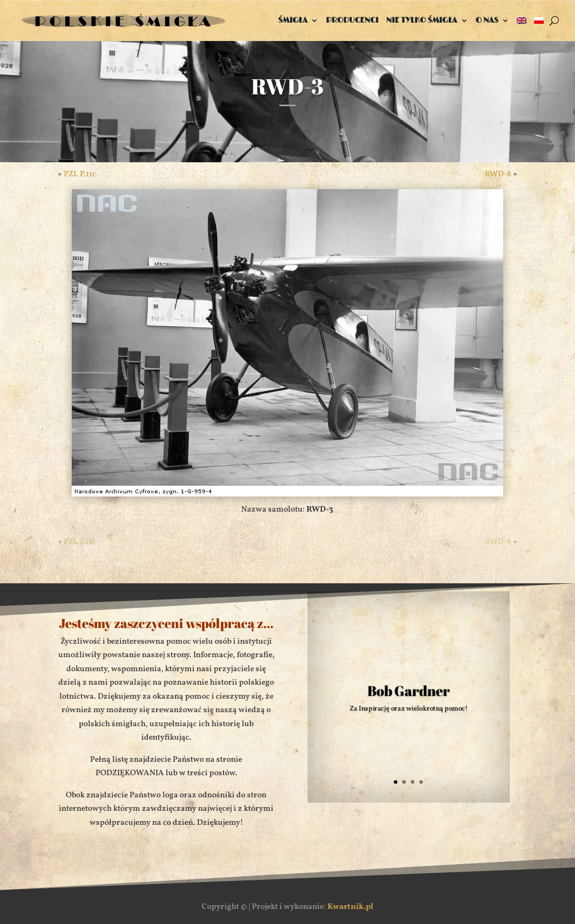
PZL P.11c (80, 174)
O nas (487, 20)
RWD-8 (498, 174)
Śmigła (293, 20)
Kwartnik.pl (350, 907)
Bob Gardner (409, 691)
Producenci (352, 20)
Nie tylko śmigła (422, 20)
